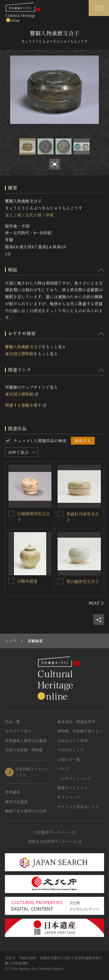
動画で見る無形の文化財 (26, 811)
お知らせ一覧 (69, 759)
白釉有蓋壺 (27, 581)
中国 (49, 215)
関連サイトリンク (73, 788)
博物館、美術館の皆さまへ (80, 731)
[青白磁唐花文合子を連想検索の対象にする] (60, 581)
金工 (9, 215)
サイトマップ (69, 797)
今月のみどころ (71, 750)
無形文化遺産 (16, 802)
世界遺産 (12, 792)
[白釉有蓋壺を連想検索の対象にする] (11, 581)
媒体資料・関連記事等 (76, 722)
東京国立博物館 (19, 354)
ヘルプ (63, 769)
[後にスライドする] (96, 603)
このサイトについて (75, 778)
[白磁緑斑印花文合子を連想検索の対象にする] (11, 514)
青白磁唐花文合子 (83, 581)
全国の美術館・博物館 (24, 750)
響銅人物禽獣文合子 (23, 347)
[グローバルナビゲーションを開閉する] (99, 8)
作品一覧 (12, 722)
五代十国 (33, 215)
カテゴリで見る (18, 731)
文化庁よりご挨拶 (73, 741)
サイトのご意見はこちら (78, 807)
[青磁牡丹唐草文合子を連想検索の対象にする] (60, 514)
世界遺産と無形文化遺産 (26, 741)
